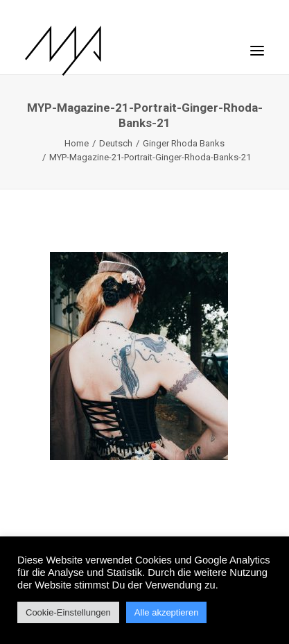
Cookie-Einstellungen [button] (68, 612)
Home (77, 143)
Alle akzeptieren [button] (167, 612)
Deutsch (116, 143)
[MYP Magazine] (63, 51)
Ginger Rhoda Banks (184, 143)
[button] (257, 44)
